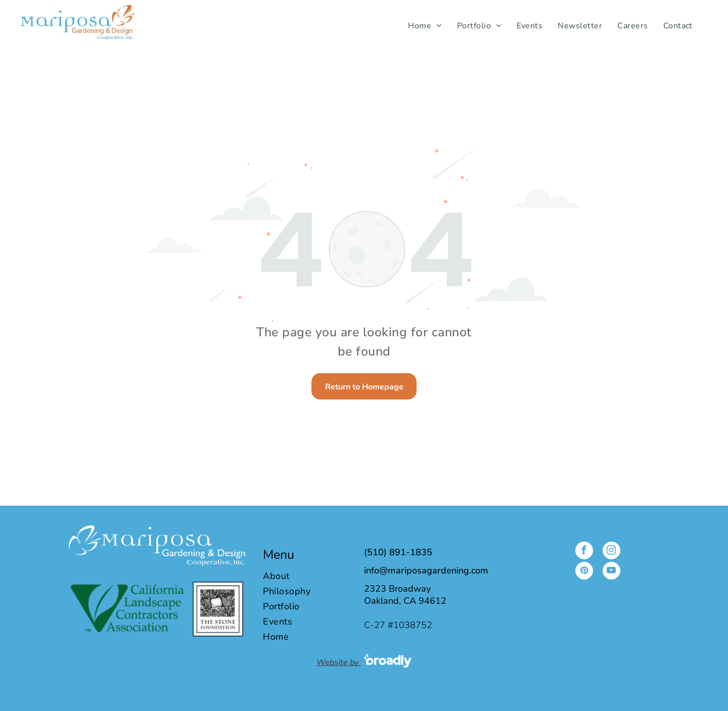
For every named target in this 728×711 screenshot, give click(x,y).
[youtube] (611, 572)
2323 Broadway (397, 589)
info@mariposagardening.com (426, 570)
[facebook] (584, 552)
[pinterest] (584, 572)
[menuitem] (425, 26)
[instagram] (611, 552)
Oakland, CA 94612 (405, 601)
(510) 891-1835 (398, 552)
